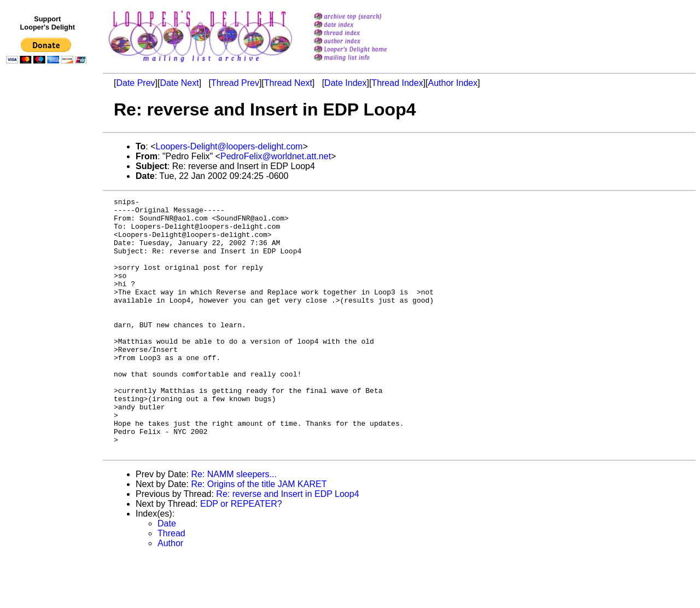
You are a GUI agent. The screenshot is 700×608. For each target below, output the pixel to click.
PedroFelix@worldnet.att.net (276, 156)
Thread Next (288, 83)
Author (170, 594)
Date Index (345, 83)
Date (167, 574)
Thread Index (397, 83)
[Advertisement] (48, 294)
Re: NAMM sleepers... (234, 525)
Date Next (179, 83)
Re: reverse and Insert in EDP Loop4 (287, 545)
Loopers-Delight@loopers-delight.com (229, 146)
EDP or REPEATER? (241, 555)
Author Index (453, 83)
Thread (171, 584)
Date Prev (135, 83)
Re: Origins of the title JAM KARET (259, 535)
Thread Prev (235, 83)
